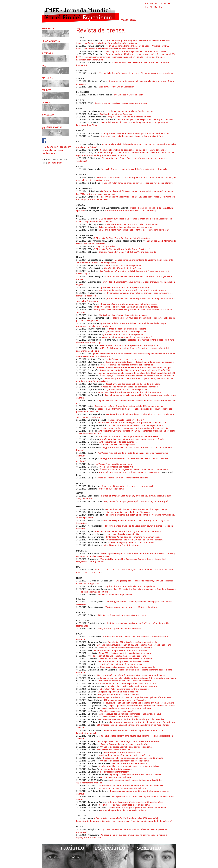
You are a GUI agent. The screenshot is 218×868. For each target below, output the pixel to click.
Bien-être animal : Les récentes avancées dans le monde (121, 103)
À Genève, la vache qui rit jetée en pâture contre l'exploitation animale (134, 469)
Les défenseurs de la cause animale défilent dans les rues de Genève (131, 785)
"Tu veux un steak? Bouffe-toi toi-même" (120, 716)
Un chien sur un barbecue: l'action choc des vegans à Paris (135, 425)
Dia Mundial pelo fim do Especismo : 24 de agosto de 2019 (146, 119)
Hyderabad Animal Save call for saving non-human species (134, 537)
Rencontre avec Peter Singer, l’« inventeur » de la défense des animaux (129, 406)
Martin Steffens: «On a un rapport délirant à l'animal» (124, 478)
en (156, 3)
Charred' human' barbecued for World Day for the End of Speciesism (128, 531)
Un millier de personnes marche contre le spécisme (125, 761)
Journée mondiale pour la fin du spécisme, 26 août (125, 287)
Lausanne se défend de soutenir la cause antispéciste (125, 681)
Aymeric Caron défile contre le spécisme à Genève (124, 744)
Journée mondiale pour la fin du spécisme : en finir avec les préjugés (132, 439)
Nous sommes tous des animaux (116, 777)
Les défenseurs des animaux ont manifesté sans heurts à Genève (130, 714)
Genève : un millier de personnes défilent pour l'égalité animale (133, 758)
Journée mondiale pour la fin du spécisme (126, 329)
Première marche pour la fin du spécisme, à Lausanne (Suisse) (129, 345)
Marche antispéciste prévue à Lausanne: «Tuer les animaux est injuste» (131, 675)
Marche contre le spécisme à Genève (129, 763)
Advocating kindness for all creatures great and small (128, 486)
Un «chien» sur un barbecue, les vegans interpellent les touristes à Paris (133, 423)
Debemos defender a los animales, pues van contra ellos (125, 227)
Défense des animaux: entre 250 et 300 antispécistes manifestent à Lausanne (134, 645)
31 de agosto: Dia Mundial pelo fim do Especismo (131, 111)
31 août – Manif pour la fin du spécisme (122, 268)
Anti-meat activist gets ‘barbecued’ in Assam (128, 512)
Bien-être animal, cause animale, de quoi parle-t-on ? (127, 337)
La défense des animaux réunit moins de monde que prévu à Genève (132, 719)
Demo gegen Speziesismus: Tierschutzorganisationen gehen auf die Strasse (135, 697)
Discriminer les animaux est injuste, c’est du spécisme (124, 805)
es (161, 3)
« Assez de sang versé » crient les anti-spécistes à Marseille (129, 387)
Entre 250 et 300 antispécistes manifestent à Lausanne (125, 648)
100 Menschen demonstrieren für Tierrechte (125, 700)
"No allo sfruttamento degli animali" (115, 595)
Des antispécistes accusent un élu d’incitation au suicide (128, 667)
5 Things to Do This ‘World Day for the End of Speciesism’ (122, 249)
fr (165, 3)
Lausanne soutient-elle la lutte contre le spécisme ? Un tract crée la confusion (138, 678)
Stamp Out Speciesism (105, 246)
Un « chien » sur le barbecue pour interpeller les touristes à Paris (132, 136)
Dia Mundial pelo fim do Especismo (116, 114)
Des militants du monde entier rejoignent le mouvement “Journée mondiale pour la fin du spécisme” (124, 821)
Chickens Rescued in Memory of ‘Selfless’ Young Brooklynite (127, 252)
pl (146, 7)
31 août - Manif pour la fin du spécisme (122, 265)
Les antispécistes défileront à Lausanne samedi (121, 664)
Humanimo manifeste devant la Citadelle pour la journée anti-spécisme (140, 362)
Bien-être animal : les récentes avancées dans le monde (127, 365)
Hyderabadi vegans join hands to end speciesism (131, 542)
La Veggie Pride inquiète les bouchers (114, 464)
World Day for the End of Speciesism (117, 87)
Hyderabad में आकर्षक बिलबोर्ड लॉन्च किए (123, 534)
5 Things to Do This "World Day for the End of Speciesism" (122, 238)
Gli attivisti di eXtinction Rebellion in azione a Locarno (131, 686)
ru (156, 7)
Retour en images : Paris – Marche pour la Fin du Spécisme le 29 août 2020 (135, 370)
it (169, 3)
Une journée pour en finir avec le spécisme (118, 692)
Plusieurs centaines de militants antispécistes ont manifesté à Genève (140, 703)
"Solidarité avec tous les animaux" (117, 711)
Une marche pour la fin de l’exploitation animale (123, 810)
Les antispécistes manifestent (115, 772)
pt (151, 7)
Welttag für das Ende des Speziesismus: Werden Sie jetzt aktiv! (136, 51)
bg (147, 3)
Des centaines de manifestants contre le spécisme (122, 788)
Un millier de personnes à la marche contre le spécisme (124, 755)
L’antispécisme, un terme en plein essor (123, 359)
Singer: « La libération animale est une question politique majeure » (130, 392)
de (151, 3)
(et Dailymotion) (102, 356)
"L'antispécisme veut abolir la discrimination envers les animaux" (129, 472)
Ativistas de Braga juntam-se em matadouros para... (122, 615)
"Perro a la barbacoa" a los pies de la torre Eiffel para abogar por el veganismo (136, 73)
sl (160, 7)
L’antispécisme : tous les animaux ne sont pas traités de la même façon (135, 133)
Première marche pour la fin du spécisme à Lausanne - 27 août (128, 683)
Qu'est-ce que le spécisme (111, 489)
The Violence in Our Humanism (128, 95)
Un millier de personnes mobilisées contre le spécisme (126, 747)
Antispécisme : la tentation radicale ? (126, 420)
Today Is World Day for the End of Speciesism (119, 629)
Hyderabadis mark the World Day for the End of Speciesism (134, 540)
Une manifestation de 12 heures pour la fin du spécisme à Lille (128, 436)
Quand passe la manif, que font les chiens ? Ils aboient (136, 774)
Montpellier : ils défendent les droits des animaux (123, 315)
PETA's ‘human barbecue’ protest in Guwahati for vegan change (137, 509)
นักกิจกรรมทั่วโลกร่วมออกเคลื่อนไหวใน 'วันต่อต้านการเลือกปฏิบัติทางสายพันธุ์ (126, 818)
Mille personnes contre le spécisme (114, 750)
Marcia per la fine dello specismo (116, 769)
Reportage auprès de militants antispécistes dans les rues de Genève (142, 706)
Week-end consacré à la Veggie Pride (117, 467)
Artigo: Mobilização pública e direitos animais (129, 117)
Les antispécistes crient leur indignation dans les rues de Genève (128, 741)
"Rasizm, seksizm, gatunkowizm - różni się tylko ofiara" (131, 607)
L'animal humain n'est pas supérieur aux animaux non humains (138, 808)
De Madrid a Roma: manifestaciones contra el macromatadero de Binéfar (134, 230)
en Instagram (55, 163)
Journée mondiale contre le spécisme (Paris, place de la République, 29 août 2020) (137, 373)
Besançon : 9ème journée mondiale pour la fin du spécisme (129, 304)
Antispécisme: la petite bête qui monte (118, 442)
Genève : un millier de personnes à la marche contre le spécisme (129, 766)
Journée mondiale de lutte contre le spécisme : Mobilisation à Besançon (133, 290)
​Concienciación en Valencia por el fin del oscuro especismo (131, 224)
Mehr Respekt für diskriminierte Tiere (122, 752)
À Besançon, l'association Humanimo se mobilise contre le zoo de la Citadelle (137, 376)
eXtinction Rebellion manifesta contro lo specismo (124, 689)
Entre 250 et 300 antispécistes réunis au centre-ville (132, 642)
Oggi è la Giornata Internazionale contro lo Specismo (129, 586)
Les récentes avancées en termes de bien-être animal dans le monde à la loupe (133, 367)
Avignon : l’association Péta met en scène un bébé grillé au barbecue (127, 307)
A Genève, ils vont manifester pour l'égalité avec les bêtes (135, 802)
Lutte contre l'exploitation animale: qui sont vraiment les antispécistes (135, 428)
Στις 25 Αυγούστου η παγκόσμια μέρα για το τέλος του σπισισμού (136, 501)
